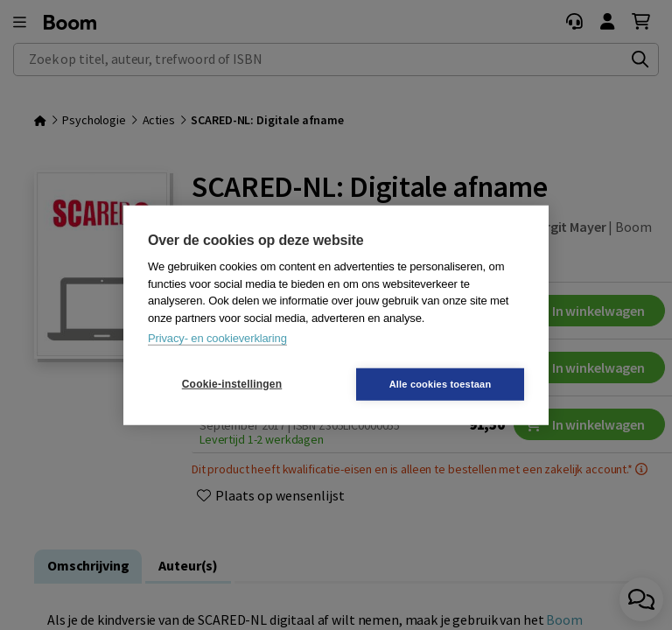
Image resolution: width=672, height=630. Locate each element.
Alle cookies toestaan (441, 383)
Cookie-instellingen (232, 384)
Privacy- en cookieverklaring (217, 338)
